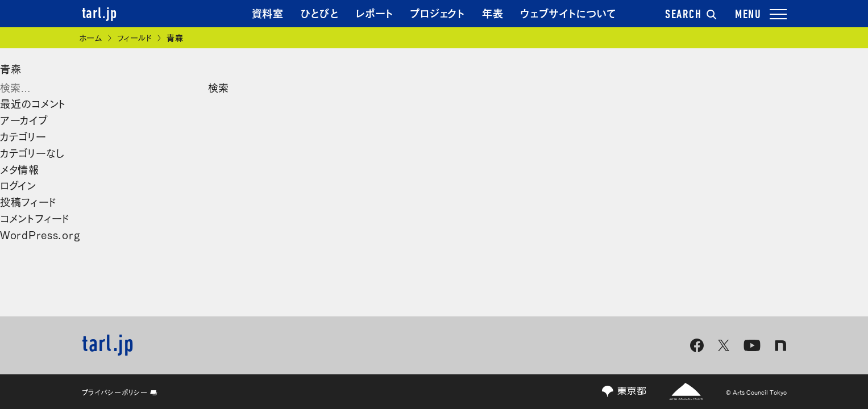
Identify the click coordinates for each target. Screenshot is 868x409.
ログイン (18, 185)
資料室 (268, 12)
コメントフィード (35, 218)
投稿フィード (28, 201)
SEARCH (691, 15)
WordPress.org (40, 234)
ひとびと (320, 12)
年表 (493, 12)
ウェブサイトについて (568, 12)
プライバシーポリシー (120, 392)
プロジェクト (437, 12)
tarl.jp (99, 14)
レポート (375, 12)
